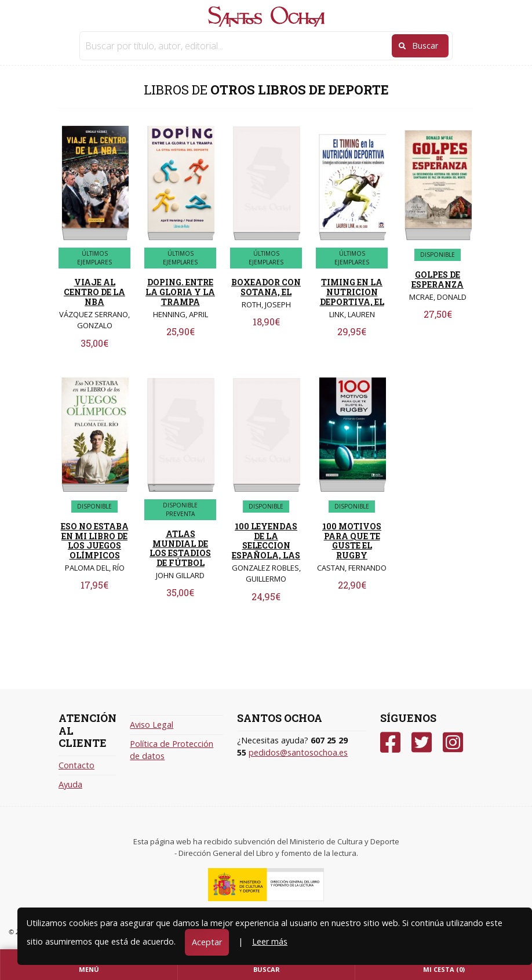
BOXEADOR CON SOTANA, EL (266, 287)
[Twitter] (422, 743)
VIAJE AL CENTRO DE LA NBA (94, 292)
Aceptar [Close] (207, 942)
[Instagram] (453, 743)
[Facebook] (390, 743)
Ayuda (70, 784)
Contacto (76, 765)
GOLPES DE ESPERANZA (438, 280)
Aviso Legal (152, 725)
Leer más (270, 941)
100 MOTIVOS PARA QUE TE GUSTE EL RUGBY (352, 541)
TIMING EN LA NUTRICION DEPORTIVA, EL (352, 292)
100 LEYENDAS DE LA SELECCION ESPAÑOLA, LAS (266, 541)
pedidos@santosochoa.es (298, 752)
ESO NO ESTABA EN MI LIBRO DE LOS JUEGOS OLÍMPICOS (95, 541)
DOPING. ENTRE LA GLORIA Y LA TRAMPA (180, 292)
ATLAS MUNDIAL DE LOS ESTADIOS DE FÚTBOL (180, 548)
